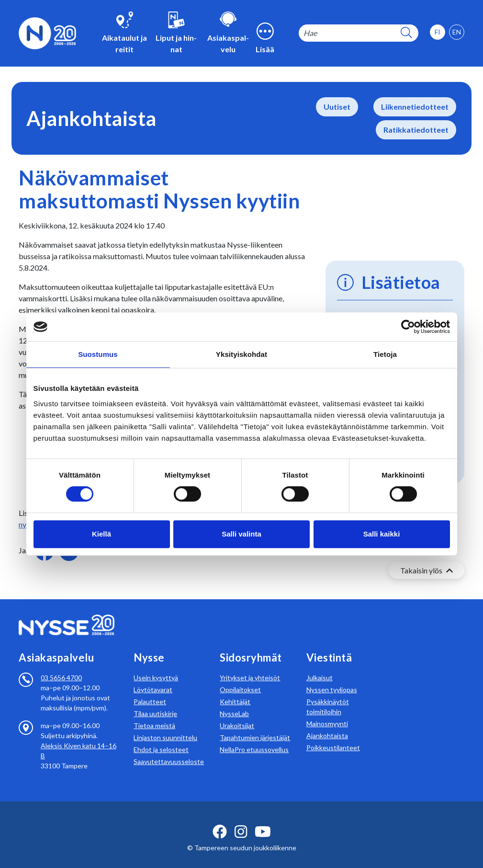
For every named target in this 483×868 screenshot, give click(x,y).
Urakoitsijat (237, 714)
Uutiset (337, 107)
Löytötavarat (153, 678)
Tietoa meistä (154, 714)
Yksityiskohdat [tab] (241, 354)
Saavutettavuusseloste (169, 750)
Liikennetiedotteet (415, 107)
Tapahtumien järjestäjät (255, 726)
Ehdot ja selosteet (161, 738)
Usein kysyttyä (156, 666)
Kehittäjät (235, 690)
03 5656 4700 (61, 666)
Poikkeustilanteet (333, 736)
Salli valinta (241, 534)
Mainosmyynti (327, 712)
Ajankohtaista (327, 724)
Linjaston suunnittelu (165, 726)
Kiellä (101, 534)
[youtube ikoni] (263, 820)
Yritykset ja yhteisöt (250, 666)
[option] (457, 32)
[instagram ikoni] (241, 820)
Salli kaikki (382, 534)
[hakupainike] (406, 33)
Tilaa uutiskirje (155, 702)
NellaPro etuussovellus (254, 738)
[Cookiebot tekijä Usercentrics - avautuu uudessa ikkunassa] (408, 327)
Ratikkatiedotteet (416, 130)
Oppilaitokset (240, 678)
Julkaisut (320, 666)
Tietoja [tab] (385, 354)
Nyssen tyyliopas (332, 678)
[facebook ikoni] (220, 820)
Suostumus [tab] (98, 354)
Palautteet (150, 690)
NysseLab (234, 702)
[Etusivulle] (47, 32)
